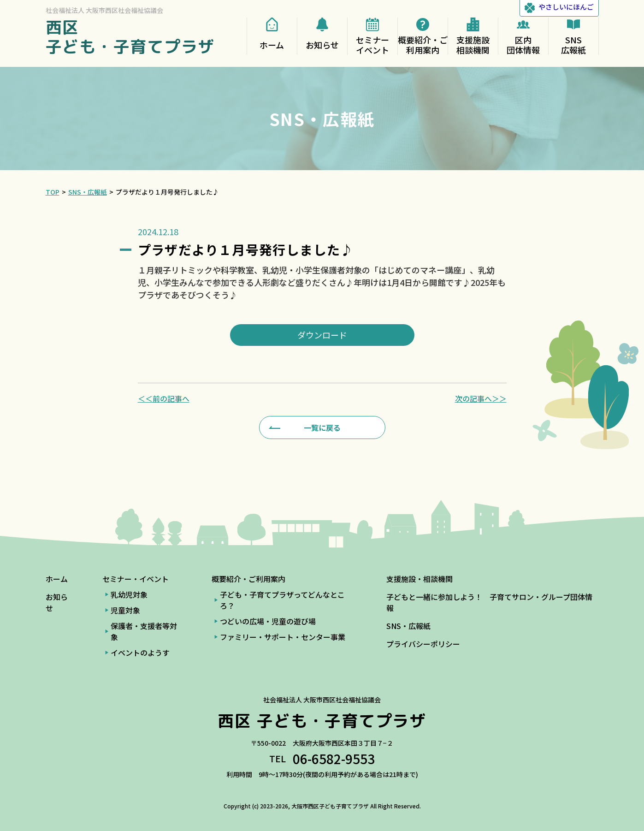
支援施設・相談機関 (419, 579)
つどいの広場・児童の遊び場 (268, 621)
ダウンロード (322, 335)
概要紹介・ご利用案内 (248, 579)
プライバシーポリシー (423, 644)
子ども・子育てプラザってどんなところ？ (282, 600)
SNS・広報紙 (408, 626)
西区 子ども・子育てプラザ (130, 37)
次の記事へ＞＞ (481, 398)
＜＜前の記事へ (164, 398)
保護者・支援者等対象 (144, 631)
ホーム (57, 579)
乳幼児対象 (129, 594)
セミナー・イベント (136, 579)
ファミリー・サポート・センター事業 (283, 637)
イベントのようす (140, 653)
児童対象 (125, 610)
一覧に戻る (322, 427)
